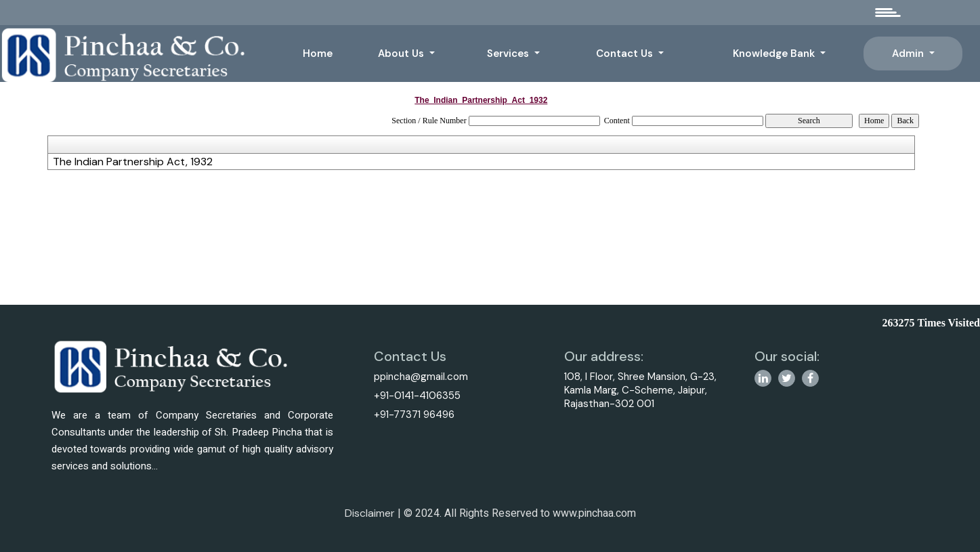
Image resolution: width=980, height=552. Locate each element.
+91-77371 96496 (411, 415)
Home (318, 54)
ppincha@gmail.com (418, 377)
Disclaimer (370, 518)
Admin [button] (909, 54)
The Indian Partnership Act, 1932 (133, 162)
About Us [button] (402, 54)
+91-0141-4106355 (414, 396)
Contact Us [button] (626, 54)
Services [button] (509, 54)
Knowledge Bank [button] (775, 54)
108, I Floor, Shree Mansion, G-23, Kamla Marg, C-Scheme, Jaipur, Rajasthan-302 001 (643, 390)
